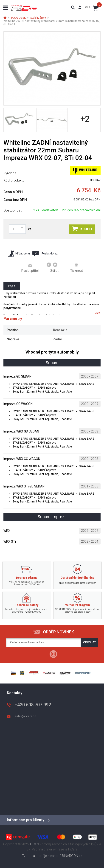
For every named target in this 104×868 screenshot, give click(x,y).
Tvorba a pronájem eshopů (42, 856)
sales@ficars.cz (25, 716)
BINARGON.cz (72, 856)
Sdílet (53, 267)
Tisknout (77, 267)
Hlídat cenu (19, 253)
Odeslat (90, 642)
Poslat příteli (30, 268)
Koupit (82, 229)
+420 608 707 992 (33, 705)
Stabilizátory (38, 18)
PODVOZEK (18, 18)
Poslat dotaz (45, 254)
